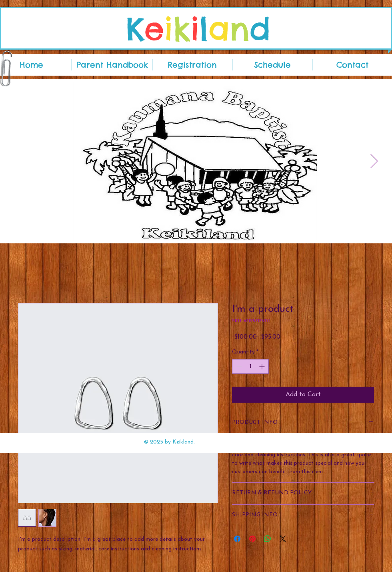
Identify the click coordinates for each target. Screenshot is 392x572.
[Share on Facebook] (237, 539)
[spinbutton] (250, 366)
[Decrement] (238, 366)
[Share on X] (283, 539)
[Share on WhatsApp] (268, 539)
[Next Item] (374, 162)
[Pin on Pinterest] (252, 539)
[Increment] (263, 366)
